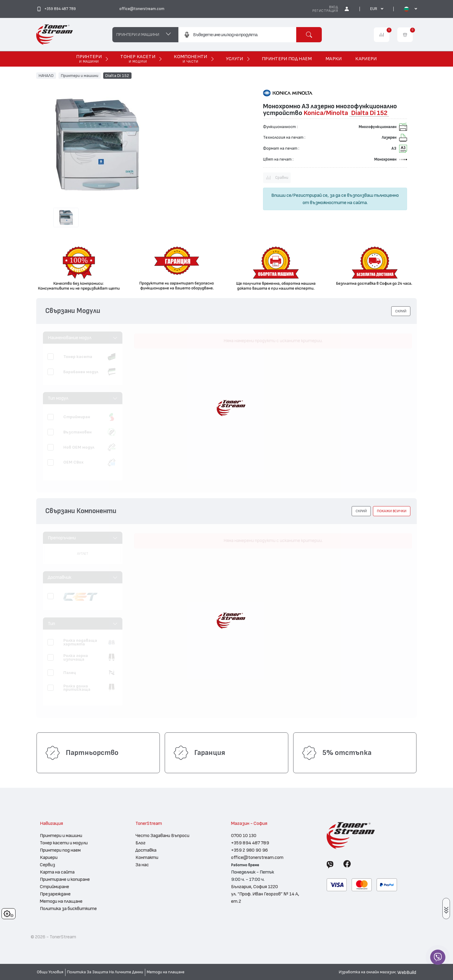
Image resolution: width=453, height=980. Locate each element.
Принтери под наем (60, 850)
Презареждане (55, 894)
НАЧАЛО (46, 75)
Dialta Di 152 (117, 75)
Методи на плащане (61, 901)
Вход (334, 7)
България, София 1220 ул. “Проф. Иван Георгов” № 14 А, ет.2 (265, 894)
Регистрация (325, 11)
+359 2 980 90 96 (249, 850)
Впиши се (281, 195)
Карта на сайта (57, 872)
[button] (401, 311)
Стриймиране (54, 887)
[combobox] (237, 35)
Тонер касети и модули (64, 843)
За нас (142, 865)
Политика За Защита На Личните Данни (105, 972)
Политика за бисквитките (68, 909)
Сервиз (47, 865)
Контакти (147, 857)
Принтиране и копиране (65, 879)
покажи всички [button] (392, 511)
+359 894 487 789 (250, 843)
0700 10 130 (244, 836)
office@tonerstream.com (257, 857)
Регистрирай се (310, 195)
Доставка (146, 850)
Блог (140, 843)
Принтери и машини (80, 75)
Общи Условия (50, 972)
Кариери (49, 857)
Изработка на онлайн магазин (367, 972)
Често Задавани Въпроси (162, 836)
